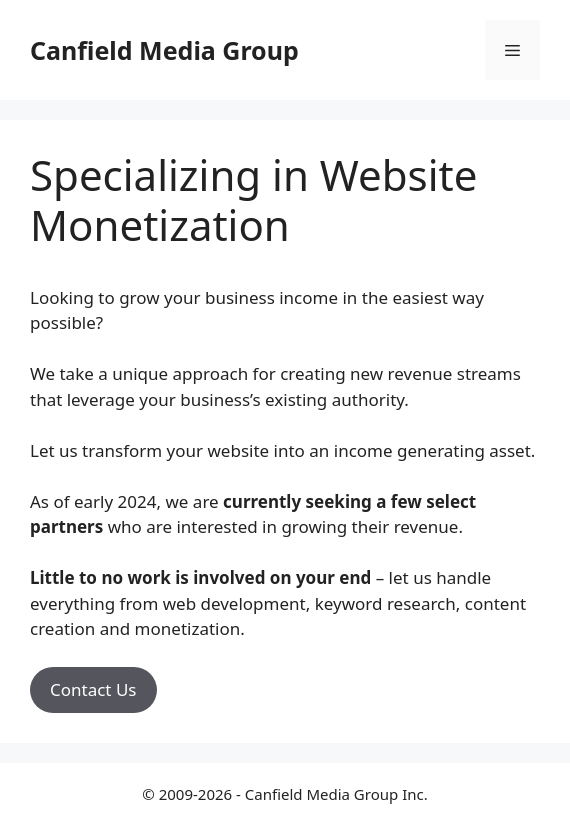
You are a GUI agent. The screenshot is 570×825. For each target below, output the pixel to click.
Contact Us (93, 689)
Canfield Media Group (164, 50)
